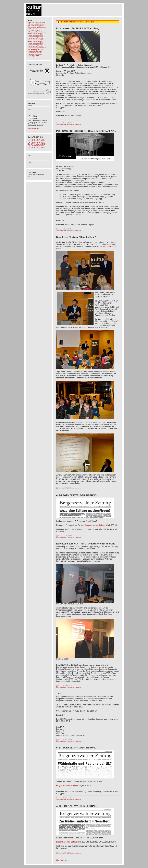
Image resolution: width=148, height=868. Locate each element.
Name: (30, 106)
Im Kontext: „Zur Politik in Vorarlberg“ (78, 28)
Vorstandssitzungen (35, 51)
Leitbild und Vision (35, 30)
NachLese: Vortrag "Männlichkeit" (76, 237)
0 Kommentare (61, 125)
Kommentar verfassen (74, 125)
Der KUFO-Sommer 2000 (36, 139)
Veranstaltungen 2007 (36, 34)
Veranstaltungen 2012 (36, 42)
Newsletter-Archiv (34, 129)
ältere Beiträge (62, 860)
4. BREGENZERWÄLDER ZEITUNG (76, 806)
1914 (59, 694)
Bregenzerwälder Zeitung (37, 24)
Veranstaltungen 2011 (36, 40)
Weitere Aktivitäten (35, 53)
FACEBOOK (33, 29)
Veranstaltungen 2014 (36, 45)
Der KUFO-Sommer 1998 (36, 146)
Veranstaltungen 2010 (36, 38)
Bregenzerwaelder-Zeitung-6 (96, 525)
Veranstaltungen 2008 (36, 35)
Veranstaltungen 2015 (36, 46)
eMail (30, 110)
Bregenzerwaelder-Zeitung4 (67, 842)
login (29, 176)
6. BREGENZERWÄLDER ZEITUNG (76, 495)
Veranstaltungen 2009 (36, 37)
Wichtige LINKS (34, 56)
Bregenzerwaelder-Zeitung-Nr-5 (68, 786)
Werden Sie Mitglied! (36, 54)
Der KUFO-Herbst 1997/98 (36, 147)
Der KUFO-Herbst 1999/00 (36, 141)
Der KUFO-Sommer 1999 (36, 142)
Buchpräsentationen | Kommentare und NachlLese (37, 26)
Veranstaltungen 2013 (36, 43)
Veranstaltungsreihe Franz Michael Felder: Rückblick (37, 49)
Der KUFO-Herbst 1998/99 (36, 144)
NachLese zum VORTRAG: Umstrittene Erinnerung (86, 544)
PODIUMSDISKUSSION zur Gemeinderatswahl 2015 (86, 131)
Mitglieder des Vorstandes (38, 32)
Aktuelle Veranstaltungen (37, 22)
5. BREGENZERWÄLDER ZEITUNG (76, 748)
